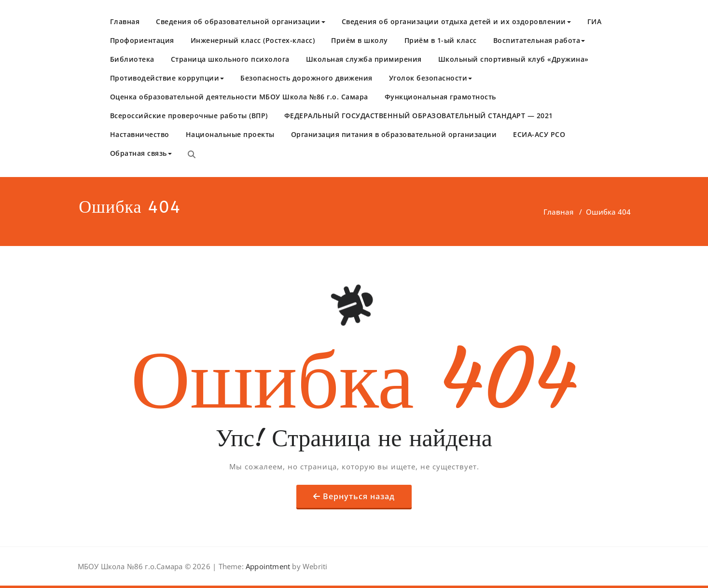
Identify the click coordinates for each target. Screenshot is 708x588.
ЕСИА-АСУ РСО (539, 134)
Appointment (267, 566)
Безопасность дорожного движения (306, 78)
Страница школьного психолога (230, 59)
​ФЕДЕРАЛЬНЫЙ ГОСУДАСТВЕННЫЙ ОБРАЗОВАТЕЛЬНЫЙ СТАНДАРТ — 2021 (419, 116)
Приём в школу (360, 40)
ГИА (595, 21)
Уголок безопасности (431, 78)
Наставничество (140, 134)
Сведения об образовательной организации (241, 21)
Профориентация (142, 40)
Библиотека (132, 59)
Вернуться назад (359, 496)
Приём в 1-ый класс (441, 40)
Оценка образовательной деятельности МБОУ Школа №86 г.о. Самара (239, 97)
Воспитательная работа (539, 40)
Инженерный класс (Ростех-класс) (253, 40)
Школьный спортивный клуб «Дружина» (514, 59)
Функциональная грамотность (440, 97)
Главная (125, 21)
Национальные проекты (230, 134)
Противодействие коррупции (167, 78)
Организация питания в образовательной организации (394, 134)
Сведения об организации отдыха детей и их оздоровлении (456, 21)
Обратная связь (141, 153)
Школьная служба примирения (364, 59)
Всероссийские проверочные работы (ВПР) (189, 116)
